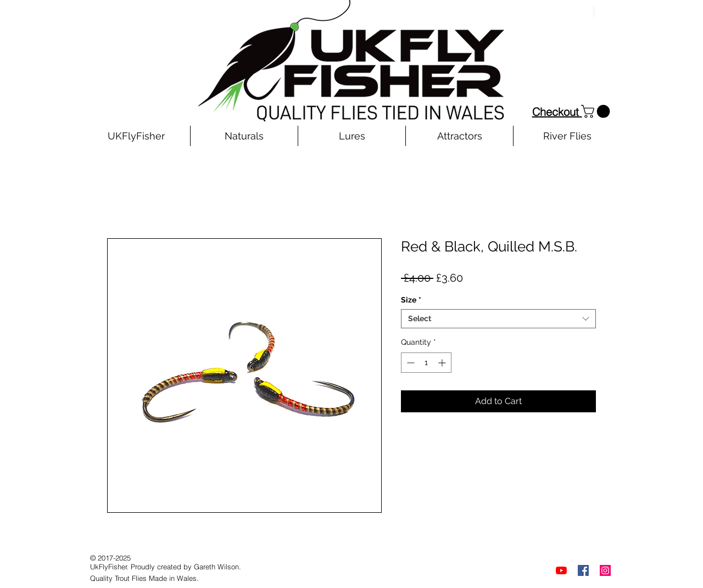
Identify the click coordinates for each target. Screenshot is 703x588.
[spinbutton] (426, 363)
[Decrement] (409, 363)
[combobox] (498, 319)
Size (411, 300)
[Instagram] (605, 570)
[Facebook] (583, 570)
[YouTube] (561, 570)
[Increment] (443, 363)
